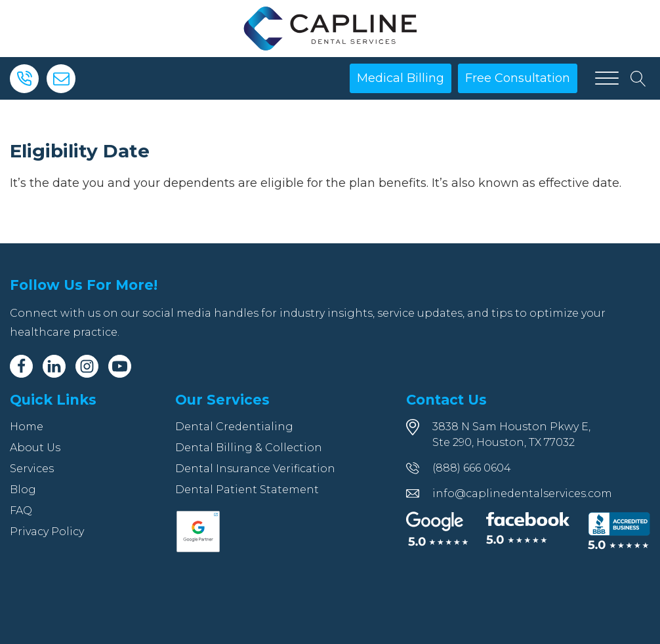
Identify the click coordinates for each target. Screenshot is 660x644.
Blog (23, 490)
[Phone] (24, 79)
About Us (35, 448)
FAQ (21, 511)
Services (32, 469)
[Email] (61, 79)
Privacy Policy (47, 532)
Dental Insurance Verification (255, 469)
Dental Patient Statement (247, 490)
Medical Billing (401, 78)
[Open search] (638, 79)
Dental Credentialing (234, 427)
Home (27, 427)
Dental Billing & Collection (249, 448)
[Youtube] (120, 366)
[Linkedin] (54, 366)
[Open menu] (607, 79)
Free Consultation (518, 78)
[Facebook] (21, 366)
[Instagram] (87, 366)
